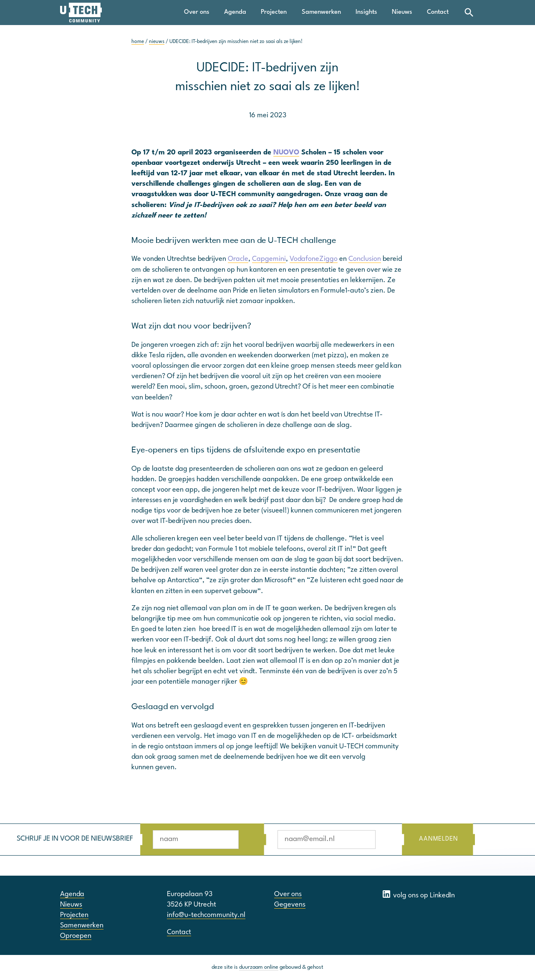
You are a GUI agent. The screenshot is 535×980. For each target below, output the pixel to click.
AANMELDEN (438, 839)
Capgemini (269, 259)
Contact (438, 12)
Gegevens (290, 905)
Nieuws (402, 12)
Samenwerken (321, 12)
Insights (366, 12)
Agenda (235, 12)
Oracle (238, 259)
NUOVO (286, 153)
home (138, 42)
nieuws (157, 42)
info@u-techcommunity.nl (206, 915)
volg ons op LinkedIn (418, 894)
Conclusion (365, 259)
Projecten (274, 12)
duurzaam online (259, 967)
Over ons (197, 12)
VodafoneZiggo (314, 259)
